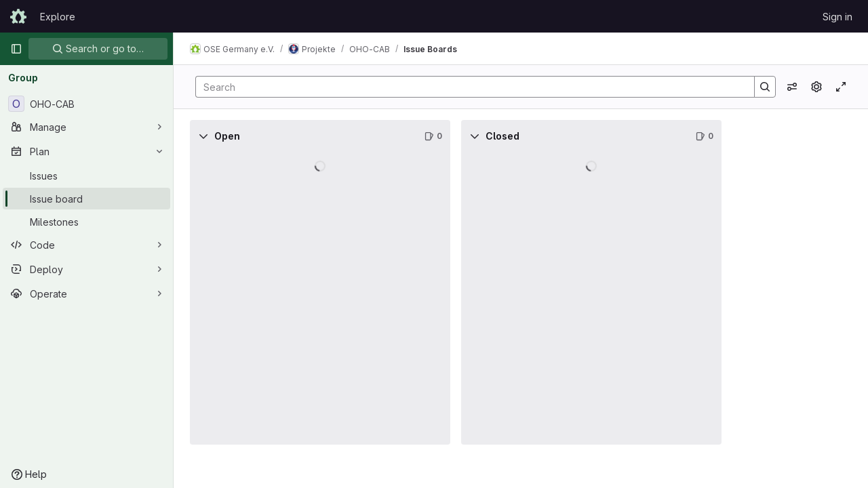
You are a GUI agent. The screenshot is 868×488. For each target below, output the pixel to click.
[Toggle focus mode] (841, 87)
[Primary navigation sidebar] (16, 49)
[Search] (468, 87)
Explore (58, 17)
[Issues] (86, 176)
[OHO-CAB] (86, 104)
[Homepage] (18, 16)
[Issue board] (86, 199)
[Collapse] (203, 136)
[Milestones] (86, 222)
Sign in (837, 17)
